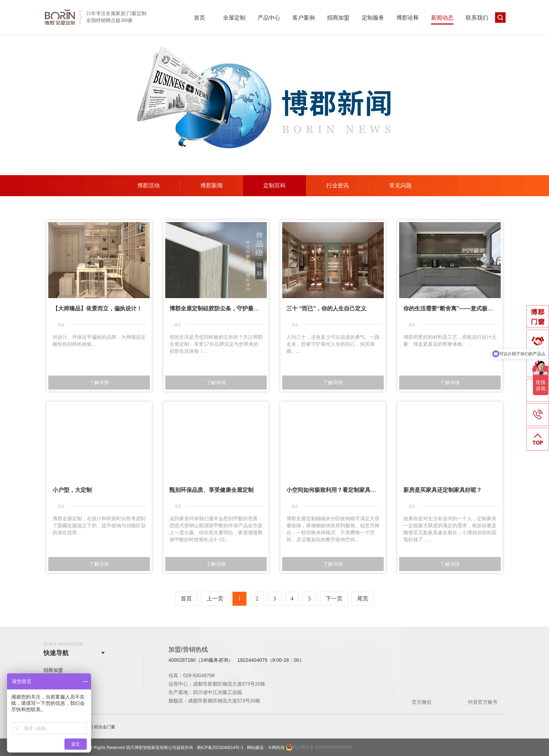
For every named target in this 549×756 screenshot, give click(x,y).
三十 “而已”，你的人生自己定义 (326, 308)
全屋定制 (234, 18)
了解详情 (99, 383)
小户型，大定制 (72, 490)
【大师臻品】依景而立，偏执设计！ (97, 308)
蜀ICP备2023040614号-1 (220, 748)
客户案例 (304, 18)
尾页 (363, 599)
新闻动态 (442, 18)
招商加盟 (338, 18)
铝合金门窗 (105, 727)
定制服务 (373, 18)
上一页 (215, 599)
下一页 (334, 599)
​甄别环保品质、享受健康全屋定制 (211, 490)
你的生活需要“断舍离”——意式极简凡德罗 (457, 308)
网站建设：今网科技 (266, 748)
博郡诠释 (408, 18)
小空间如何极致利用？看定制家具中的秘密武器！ (348, 490)
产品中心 (269, 18)
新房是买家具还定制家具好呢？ (443, 490)
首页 (200, 18)
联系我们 (477, 18)
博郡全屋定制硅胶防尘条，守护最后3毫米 (221, 308)
